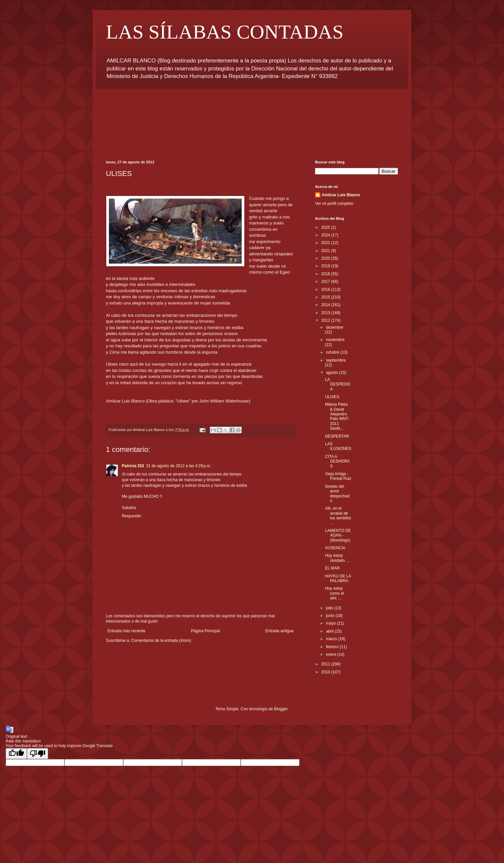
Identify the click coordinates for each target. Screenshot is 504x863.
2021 (326, 251)
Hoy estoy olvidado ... (337, 558)
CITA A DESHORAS (337, 461)
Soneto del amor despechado (337, 494)
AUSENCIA (335, 548)
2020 (326, 258)
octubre (333, 352)
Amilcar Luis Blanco (341, 195)
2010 (326, 672)
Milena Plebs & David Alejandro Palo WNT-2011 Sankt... (337, 416)
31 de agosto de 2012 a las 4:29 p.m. (179, 466)
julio (330, 608)
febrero (333, 647)
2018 (326, 274)
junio (331, 616)
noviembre (335, 340)
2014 (326, 305)
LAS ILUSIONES (338, 446)
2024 (326, 235)
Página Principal (205, 631)
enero (332, 654)
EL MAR (332, 568)
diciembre (335, 327)
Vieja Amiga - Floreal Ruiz (338, 476)
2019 (326, 266)
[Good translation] (16, 754)
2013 (326, 313)
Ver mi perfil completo (334, 204)
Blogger (281, 709)
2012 (326, 320)
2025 (326, 227)
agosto (333, 373)
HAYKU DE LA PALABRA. (338, 578)
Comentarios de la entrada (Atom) (161, 641)
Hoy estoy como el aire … (335, 593)
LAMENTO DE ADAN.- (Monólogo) (338, 535)
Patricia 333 (133, 466)
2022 (326, 243)
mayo (332, 623)
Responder (132, 516)
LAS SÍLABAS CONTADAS (225, 32)
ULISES (332, 397)
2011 (326, 664)
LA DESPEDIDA (338, 384)
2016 (326, 290)
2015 (326, 297)
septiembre (336, 360)
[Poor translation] (38, 754)
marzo (332, 639)
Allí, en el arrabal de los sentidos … (338, 516)
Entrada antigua (279, 631)
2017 (326, 282)
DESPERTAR (337, 436)
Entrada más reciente (126, 631)
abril (330, 631)
